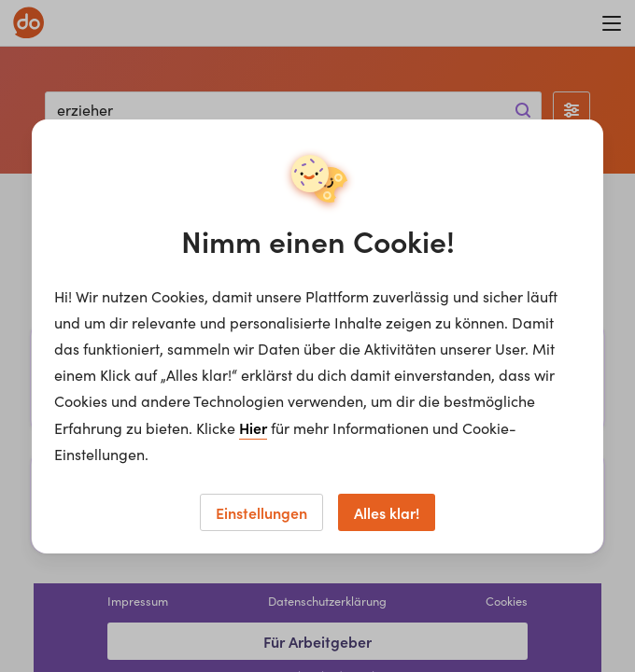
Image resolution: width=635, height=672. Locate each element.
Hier (253, 427)
